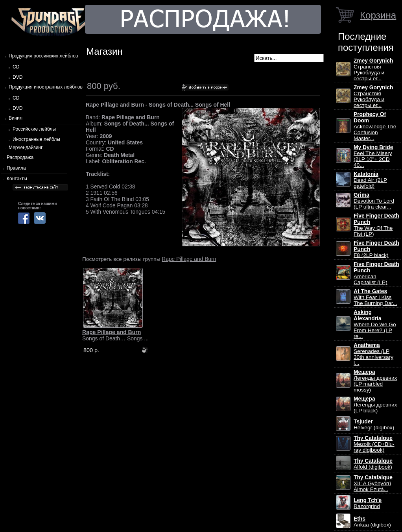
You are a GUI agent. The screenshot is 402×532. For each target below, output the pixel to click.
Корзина (378, 15)
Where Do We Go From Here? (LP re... (375, 324)
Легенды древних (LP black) (375, 405)
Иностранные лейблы (36, 139)
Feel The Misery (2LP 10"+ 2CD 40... (373, 156)
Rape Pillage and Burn (189, 259)
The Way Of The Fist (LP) (376, 225)
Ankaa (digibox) (372, 522)
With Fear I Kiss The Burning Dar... (375, 297)
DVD (18, 77)
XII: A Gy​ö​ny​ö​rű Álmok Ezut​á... (373, 483)
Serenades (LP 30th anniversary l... (373, 354)
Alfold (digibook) (373, 464)
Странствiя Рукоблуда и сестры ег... (373, 70)
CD (16, 67)
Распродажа (20, 157)
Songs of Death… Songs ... (115, 335)
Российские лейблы (34, 129)
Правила (16, 168)
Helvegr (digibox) (374, 425)
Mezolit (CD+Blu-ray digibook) (374, 444)
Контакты (17, 179)
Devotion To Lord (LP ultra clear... (374, 201)
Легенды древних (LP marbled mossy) (375, 381)
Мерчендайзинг (26, 148)
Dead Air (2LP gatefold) (370, 180)
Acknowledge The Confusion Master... (375, 126)
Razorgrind (368, 503)
